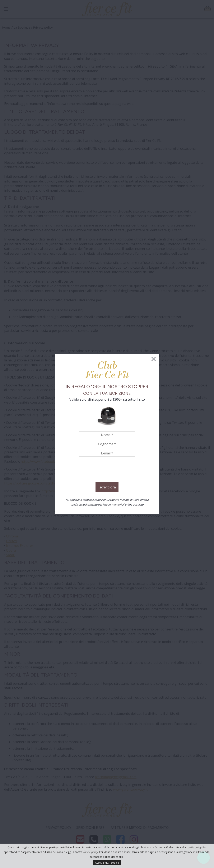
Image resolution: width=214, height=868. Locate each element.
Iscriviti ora (107, 487)
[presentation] (107, 470)
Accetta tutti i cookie (107, 863)
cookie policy (194, 847)
